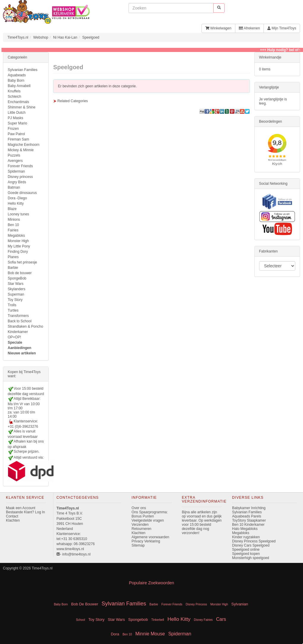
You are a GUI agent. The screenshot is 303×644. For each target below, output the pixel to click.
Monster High (18, 241)
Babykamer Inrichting (249, 508)
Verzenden (140, 525)
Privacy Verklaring (146, 541)
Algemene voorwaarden (150, 537)
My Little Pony (19, 246)
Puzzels (14, 155)
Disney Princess (196, 604)
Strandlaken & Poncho (25, 326)
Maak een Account (21, 508)
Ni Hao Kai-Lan (65, 37)
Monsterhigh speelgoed (251, 558)
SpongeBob (17, 278)
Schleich (14, 97)
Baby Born (16, 80)
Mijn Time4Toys (282, 28)
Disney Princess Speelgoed (254, 541)
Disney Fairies (203, 620)
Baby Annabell (19, 86)
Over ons (139, 508)
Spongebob (138, 619)
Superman (16, 294)
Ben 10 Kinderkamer (248, 525)
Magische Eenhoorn (24, 145)
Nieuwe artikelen (22, 353)
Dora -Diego (17, 198)
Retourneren (141, 529)
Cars (221, 619)
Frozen (13, 129)
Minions (14, 220)
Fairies (13, 230)
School (81, 620)
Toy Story (15, 300)
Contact (12, 516)
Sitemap (138, 545)
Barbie (13, 268)
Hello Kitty (16, 203)
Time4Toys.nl (18, 37)
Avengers (15, 161)
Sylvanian (240, 604)
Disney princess (20, 177)
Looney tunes (18, 214)
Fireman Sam (18, 139)
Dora (115, 634)
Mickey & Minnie (21, 150)
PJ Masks (15, 118)
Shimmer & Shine (22, 107)
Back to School (20, 321)
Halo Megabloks (245, 529)
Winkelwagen (218, 28)
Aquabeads (17, 75)
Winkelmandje (270, 57)
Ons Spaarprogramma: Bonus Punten (150, 514)
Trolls (12, 305)
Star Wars (16, 284)
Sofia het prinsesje (22, 262)
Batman (14, 187)
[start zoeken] (219, 8)
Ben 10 (13, 225)
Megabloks (16, 236)
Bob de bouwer (20, 273)
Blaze (12, 209)
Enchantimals (18, 102)
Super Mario (17, 123)
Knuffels (14, 91)
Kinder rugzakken (246, 537)
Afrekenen (249, 28)
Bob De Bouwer (85, 604)
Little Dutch (17, 113)
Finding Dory (18, 252)
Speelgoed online (246, 550)
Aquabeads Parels (247, 516)
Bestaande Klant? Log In (25, 512)
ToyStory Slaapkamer (249, 520)
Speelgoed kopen (246, 554)
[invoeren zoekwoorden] (171, 8)
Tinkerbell (158, 620)
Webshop (41, 37)
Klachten (13, 520)
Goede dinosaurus (22, 193)
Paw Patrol (16, 134)
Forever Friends (20, 166)
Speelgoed (91, 37)
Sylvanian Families (23, 70)
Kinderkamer (18, 332)
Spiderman (16, 171)
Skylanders (16, 289)
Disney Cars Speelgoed (251, 545)
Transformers (18, 316)
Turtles (13, 310)
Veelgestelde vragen (148, 520)
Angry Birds (17, 182)
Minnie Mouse (150, 634)
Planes (13, 257)
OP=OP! (14, 337)
